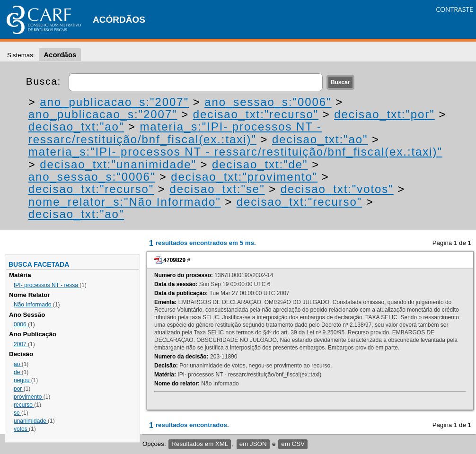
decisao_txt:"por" (384, 114)
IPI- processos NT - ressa (47, 285)
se (18, 413)
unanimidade (31, 421)
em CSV (293, 444)
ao (18, 364)
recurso (24, 405)
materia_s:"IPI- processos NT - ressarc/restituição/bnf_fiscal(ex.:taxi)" (175, 133)
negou (22, 380)
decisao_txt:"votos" (337, 189)
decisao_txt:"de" (260, 164)
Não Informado (33, 305)
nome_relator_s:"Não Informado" (125, 202)
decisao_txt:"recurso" (256, 114)
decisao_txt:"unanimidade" (118, 164)
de (18, 372)
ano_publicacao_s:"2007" (114, 102)
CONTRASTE (454, 9)
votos (21, 429)
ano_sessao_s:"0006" (268, 102)
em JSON (253, 444)
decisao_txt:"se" (217, 189)
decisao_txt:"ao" (76, 127)
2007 (21, 344)
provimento (29, 397)
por (19, 389)
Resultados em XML (200, 444)
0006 (21, 324)
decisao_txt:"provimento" (244, 177)
